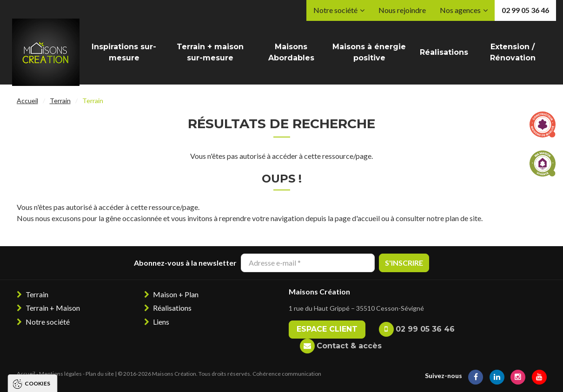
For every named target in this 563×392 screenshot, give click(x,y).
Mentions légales (60, 374)
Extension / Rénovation (513, 52)
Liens (161, 322)
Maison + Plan (176, 294)
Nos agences (460, 10)
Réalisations (444, 52)
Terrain (60, 101)
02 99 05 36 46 (525, 10)
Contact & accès (349, 346)
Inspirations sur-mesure (124, 52)
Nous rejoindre (402, 10)
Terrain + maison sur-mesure (210, 52)
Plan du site (100, 374)
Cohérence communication (287, 374)
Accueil (27, 101)
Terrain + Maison (53, 308)
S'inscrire (404, 263)
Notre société (335, 10)
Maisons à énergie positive (369, 52)
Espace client (327, 329)
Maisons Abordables (291, 52)
